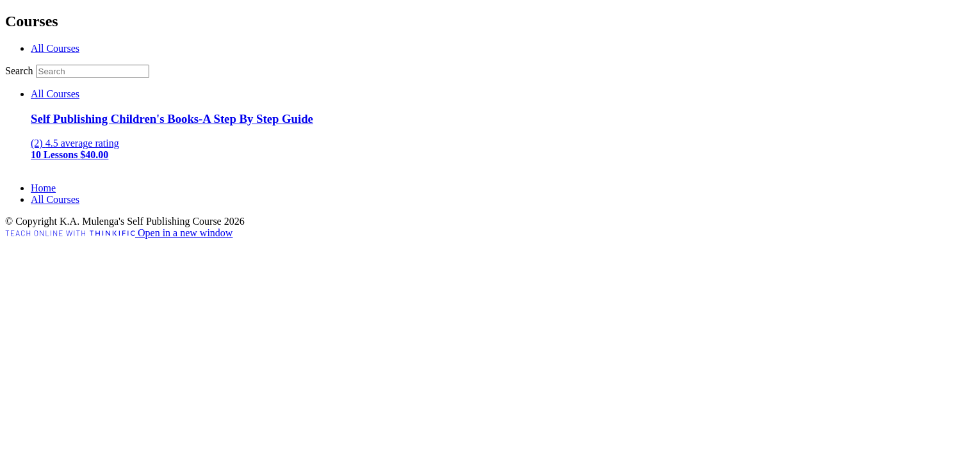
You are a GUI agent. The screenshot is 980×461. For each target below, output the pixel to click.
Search (20, 71)
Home (43, 188)
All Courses (55, 48)
